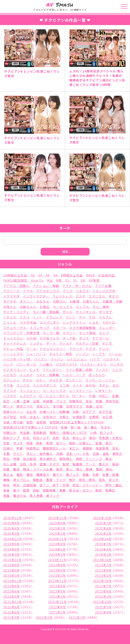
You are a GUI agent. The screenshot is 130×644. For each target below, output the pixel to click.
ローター (79, 396)
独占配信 (30, 459)
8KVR (91, 275)
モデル (104, 385)
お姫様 (74, 301)
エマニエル (97, 296)
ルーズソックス (54, 391)
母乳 (115, 448)
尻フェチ (106, 433)
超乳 (102, 480)
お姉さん (60, 301)
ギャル (67, 312)
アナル (28, 291)
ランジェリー (30, 391)
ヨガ (115, 385)
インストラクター (36, 296)
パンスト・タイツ (93, 364)
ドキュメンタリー (53, 349)
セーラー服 (51, 333)
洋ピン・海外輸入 (40, 454)
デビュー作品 (13, 349)
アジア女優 (103, 286)
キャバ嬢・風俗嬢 (46, 312)
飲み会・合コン (81, 490)
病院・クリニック (89, 459)
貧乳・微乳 (87, 480)
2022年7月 (103, 586)
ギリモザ (106, 312)
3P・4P (44, 275)
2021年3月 (12, 617)
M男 (59, 280)
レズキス (10, 396)
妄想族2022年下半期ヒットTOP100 (30, 427)
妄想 (30, 422)
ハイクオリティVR (17, 359)
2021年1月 (77, 617)
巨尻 (56, 438)
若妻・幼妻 (111, 475)
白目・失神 (28, 464)
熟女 (7, 459)
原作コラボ (25, 406)
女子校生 (10, 417)
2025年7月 (103, 523)
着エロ (104, 464)
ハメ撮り (46, 364)
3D (33, 275)
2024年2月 (57, 554)
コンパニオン (49, 322)
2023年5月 (57, 570)
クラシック (54, 317)
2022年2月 (57, 596)
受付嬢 (58, 406)
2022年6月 (12, 591)
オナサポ (10, 301)
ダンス (84, 338)
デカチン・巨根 (87, 343)
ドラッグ (76, 349)
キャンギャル (86, 312)
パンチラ (117, 364)
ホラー (41, 380)
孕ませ (106, 427)
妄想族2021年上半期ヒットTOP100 (77, 422)
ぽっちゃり (97, 375)
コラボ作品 (28, 322)
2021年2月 (44, 617)
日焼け (8, 448)
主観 (115, 396)
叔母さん (43, 406)
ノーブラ (99, 354)
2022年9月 (12, 586)
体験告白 (76, 401)
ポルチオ (56, 380)
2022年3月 (12, 596)
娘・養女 (91, 427)
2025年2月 (57, 533)
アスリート (11, 291)
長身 (7, 490)
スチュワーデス (15, 328)
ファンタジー (52, 370)
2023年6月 (12, 570)
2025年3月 (12, 533)
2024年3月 (12, 554)
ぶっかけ (26, 375)
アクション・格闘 (46, 286)
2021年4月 (103, 612)
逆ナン (44, 485)
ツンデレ (36, 343)
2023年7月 (103, 565)
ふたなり (10, 375)
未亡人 (74, 448)
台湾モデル (74, 406)
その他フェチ (49, 338)
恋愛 (7, 443)
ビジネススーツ (15, 370)
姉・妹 (76, 427)
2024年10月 (102, 539)
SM (83, 280)
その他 (31, 338)
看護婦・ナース (84, 464)
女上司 (31, 412)
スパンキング (40, 328)
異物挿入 (66, 459)
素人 (70, 469)
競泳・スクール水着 (38, 469)
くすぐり (10, 317)
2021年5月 (57, 612)
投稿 (30, 443)
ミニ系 (64, 385)
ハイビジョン (77, 359)
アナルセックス (48, 291)
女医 (76, 412)
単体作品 (112, 401)
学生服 (25, 433)
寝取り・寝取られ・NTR (68, 433)
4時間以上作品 (72, 275)
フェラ (117, 370)
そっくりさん (13, 338)
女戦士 (64, 417)
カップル (83, 307)
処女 (89, 401)
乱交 (7, 401)
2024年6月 (12, 549)
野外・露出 (114, 485)
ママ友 (8, 385)
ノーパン (82, 354)
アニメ (68, 291)
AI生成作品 (106, 275)
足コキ (114, 480)
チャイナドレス (15, 343)
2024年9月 (12, 544)
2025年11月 (57, 518)
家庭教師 (40, 433)
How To (37, 280)
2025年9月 (12, 523)
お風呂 (44, 307)
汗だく (18, 454)
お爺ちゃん (28, 307)
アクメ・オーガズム (77, 286)
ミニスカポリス (45, 385)
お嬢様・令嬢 (112, 301)
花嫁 (96, 475)
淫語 (96, 454)
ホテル (28, 380)
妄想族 (41, 422)
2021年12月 (13, 602)
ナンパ (104, 349)
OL (68, 280)
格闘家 (87, 448)
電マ (16, 490)
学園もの (10, 433)
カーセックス (63, 307)
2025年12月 (13, 518)
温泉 (106, 454)
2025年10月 (102, 518)
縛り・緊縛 (84, 469)
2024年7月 (103, 544)
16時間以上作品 (15, 275)
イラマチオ (11, 296)
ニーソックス (13, 354)
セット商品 (88, 333)
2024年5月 (57, 549)
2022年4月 (103, 591)
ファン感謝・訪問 (79, 370)
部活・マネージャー (87, 485)
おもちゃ (43, 301)
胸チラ (58, 475)
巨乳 (26, 438)
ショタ (94, 322)
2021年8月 (57, 607)
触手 (72, 480)
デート (51, 343)
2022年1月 (103, 596)
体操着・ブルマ (54, 401)
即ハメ (8, 406)
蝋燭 (7, 480)
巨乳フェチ (41, 438)
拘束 (39, 443)
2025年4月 (103, 528)
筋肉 (59, 469)
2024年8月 (57, 544)
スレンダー (107, 328)
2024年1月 (103, 554)
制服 (99, 401)
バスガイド (111, 359)
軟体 (7, 485)
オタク (114, 296)
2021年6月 (12, 612)
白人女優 (10, 464)
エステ (81, 296)
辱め (16, 485)
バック (8, 364)
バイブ (95, 359)
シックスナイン (74, 322)
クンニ (71, 317)
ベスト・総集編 (47, 375)
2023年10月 (102, 560)
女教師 (94, 417)
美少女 (8, 475)
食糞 (63, 490)
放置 (99, 443)
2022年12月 (13, 581)
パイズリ (41, 359)
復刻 (92, 438)
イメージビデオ (104, 291)
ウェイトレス (62, 296)
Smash (60, 5)
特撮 (16, 459)
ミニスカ (23, 385)
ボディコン (11, 380)
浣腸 (59, 454)
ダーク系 (69, 338)
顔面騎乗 (49, 490)
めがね (91, 385)
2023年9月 (12, 565)
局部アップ (11, 438)
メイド (77, 385)
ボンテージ (74, 380)
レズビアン (28, 396)
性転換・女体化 (111, 438)
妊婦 (64, 427)
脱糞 (86, 475)
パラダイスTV (66, 364)
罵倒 (99, 469)
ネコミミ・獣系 (61, 354)
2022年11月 (57, 581)
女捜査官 (79, 417)
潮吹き (117, 454)
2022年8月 (57, 586)
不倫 (92, 396)
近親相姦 (30, 485)
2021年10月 (102, 602)
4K (55, 275)
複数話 (38, 480)
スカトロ (109, 322)
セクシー (69, 333)
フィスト (102, 370)
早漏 (20, 448)
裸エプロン (21, 480)
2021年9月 (12, 607)
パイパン (57, 359)
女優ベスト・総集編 (54, 412)
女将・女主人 (30, 417)
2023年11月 (57, 560)
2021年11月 (57, 602)
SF (75, 280)
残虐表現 (102, 448)
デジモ (107, 343)
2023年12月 (13, 560)
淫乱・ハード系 (78, 454)
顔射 (36, 490)
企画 (36, 401)
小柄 (93, 433)
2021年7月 (103, 607)
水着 (7, 454)
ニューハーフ (36, 354)
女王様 (107, 417)
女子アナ (89, 412)
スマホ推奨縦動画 (82, 328)
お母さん (10, 307)
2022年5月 (57, 591)
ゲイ (82, 317)
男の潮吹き (48, 459)
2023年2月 (57, 575)
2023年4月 (103, 570)
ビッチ (34, 370)
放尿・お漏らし (81, 443)
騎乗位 (110, 490)
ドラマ (91, 349)
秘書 (7, 469)
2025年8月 (57, 523)
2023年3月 (12, 575)
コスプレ (106, 317)
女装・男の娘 (13, 422)
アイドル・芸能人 (16, 286)
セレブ (104, 333)
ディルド (66, 343)
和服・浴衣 (94, 406)
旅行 (109, 443)
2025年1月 (103, 533)
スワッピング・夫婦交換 (21, 333)
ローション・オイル (54, 396)
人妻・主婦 (21, 401)
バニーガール (26, 364)
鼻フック (53, 496)
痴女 (109, 459)
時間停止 (33, 448)
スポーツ (59, 328)
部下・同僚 (61, 485)
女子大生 (106, 412)
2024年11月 (57, 539)
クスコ (24, 317)
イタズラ (83, 291)
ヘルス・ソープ (74, 375)
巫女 (66, 438)
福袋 (115, 464)
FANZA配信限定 (15, 280)
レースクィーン (80, 391)
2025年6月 (12, 528)
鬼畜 (7, 496)
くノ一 (38, 317)
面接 (26, 490)
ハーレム (115, 354)
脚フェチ (73, 475)
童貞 (16, 469)
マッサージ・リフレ (100, 380)
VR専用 (94, 280)
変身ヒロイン (13, 412)
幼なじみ (79, 438)
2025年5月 (57, 528)
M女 (50, 280)
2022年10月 (102, 581)
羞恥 (20, 475)
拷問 (49, 443)
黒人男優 (36, 496)
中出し (104, 396)
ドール (31, 349)
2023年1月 (103, 575)
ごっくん (10, 322)
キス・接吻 (101, 307)
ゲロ (92, 317)
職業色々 (43, 475)
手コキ (18, 443)
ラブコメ (10, 391)
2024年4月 (103, 549)
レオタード (103, 391)
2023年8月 (57, 565)
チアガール (101, 338)
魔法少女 (20, 496)
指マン (61, 443)
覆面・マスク (56, 480)
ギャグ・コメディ (16, 312)
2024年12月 (13, 539)
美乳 (109, 469)
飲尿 (99, 490)
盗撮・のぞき (49, 464)
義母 (30, 475)
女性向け (50, 417)
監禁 (66, 464)
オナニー (26, 301)
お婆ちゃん (91, 301)
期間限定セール (54, 448)
